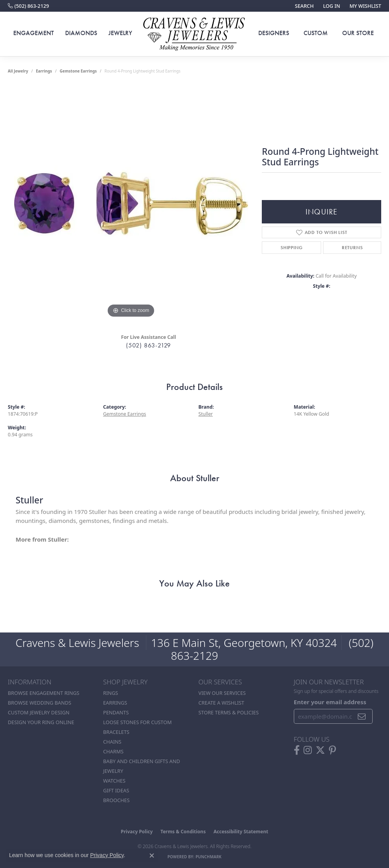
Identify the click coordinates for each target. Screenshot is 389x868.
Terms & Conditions (183, 832)
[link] (28, 6)
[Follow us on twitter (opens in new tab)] (320, 750)
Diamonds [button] (81, 33)
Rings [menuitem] (110, 693)
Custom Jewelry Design (39, 712)
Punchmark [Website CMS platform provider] (209, 857)
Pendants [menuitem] (116, 712)
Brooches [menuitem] (116, 800)
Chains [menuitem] (112, 742)
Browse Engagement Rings (44, 693)
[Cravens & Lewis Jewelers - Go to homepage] (195, 34)
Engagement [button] (34, 33)
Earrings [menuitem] (115, 703)
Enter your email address (330, 702)
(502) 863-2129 (148, 345)
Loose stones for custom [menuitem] (137, 722)
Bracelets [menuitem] (116, 732)
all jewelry (18, 71)
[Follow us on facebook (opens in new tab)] (297, 750)
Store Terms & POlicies (229, 712)
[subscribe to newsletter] (362, 716)
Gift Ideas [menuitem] (116, 790)
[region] (131, 203)
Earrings (44, 71)
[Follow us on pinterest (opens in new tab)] (332, 750)
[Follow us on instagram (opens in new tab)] (308, 750)
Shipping (291, 248)
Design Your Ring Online (41, 722)
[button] (304, 6)
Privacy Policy (137, 832)
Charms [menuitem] (113, 751)
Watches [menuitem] (114, 781)
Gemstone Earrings (78, 71)
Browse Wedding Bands (40, 703)
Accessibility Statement (241, 832)
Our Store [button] (358, 33)
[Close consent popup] (152, 856)
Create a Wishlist (221, 703)
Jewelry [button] (120, 33)
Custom (316, 33)
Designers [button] (274, 33)
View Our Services (222, 693)
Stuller (206, 414)
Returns (352, 248)
